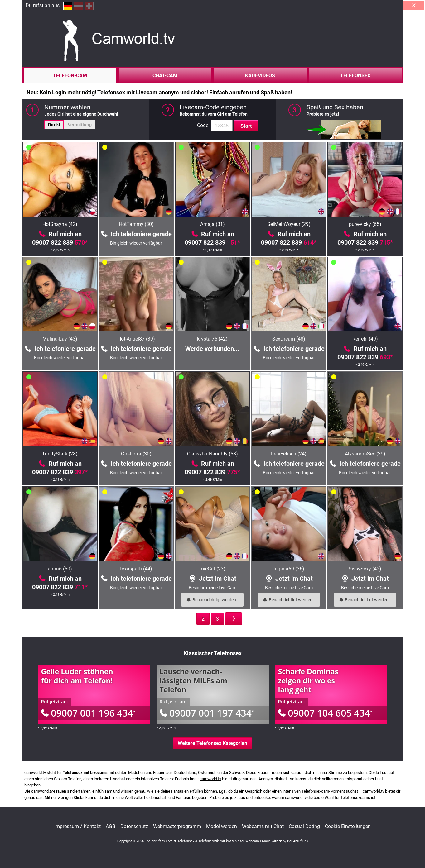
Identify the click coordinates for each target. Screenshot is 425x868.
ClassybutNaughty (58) (212, 454)
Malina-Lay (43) (60, 339)
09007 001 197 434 (207, 713)
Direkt (54, 125)
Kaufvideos (260, 76)
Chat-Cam (165, 76)
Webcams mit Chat (263, 827)
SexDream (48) (289, 339)
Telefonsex (355, 76)
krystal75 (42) (212, 339)
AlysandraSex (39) (365, 454)
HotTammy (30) (136, 224)
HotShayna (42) (60, 224)
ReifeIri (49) (365, 339)
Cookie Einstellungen (348, 827)
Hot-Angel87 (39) (136, 339)
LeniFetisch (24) (289, 454)
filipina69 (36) (289, 569)
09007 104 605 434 (325, 713)
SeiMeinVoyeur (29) (289, 224)
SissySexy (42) (365, 569)
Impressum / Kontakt (77, 827)
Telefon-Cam (70, 76)
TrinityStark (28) (60, 454)
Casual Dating (304, 827)
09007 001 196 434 (88, 713)
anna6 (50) (60, 569)
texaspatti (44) (136, 569)
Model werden (222, 827)
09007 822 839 (60, 242)
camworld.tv (210, 779)
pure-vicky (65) (365, 224)
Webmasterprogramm (177, 827)
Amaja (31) (212, 224)
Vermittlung (80, 125)
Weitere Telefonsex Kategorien (212, 743)
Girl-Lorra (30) (136, 454)
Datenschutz (134, 827)
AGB (111, 827)
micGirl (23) (212, 569)
